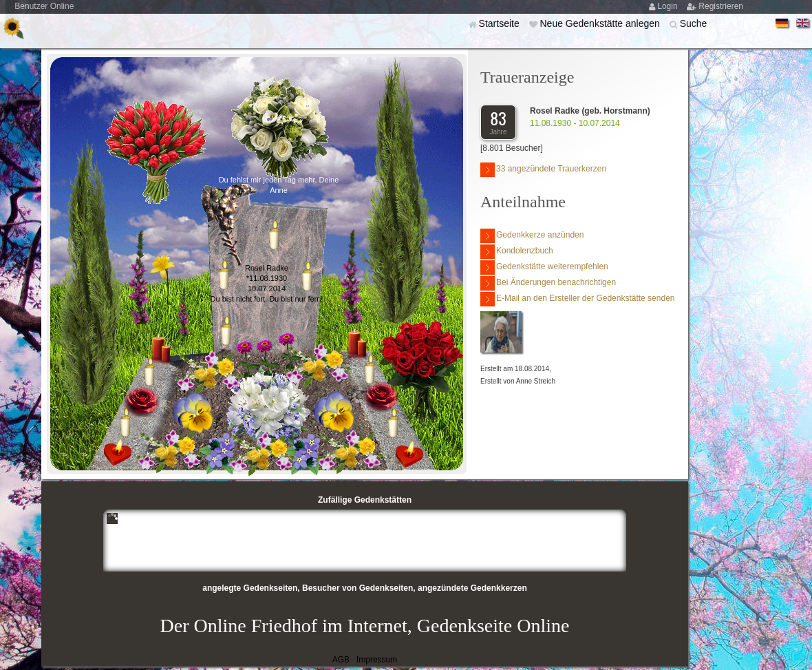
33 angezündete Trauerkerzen (543, 170)
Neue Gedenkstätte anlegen (601, 23)
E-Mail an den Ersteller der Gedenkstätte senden (577, 299)
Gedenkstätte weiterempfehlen (544, 268)
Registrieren (721, 6)
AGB (341, 660)
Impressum (377, 660)
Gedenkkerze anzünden (532, 236)
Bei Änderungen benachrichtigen (548, 283)
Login (669, 6)
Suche (694, 23)
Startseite (501, 23)
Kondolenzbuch (517, 252)
